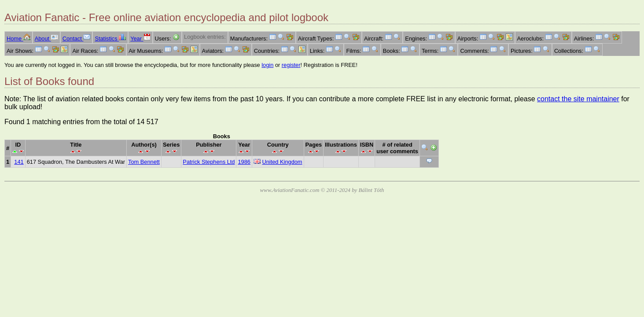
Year (140, 39)
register (291, 65)
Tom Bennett (144, 162)
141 (19, 162)
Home (18, 39)
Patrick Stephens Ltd (209, 162)
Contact (77, 39)
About (46, 39)
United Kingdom (282, 162)
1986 (244, 162)
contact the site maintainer (578, 99)
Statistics (110, 39)
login (267, 65)
